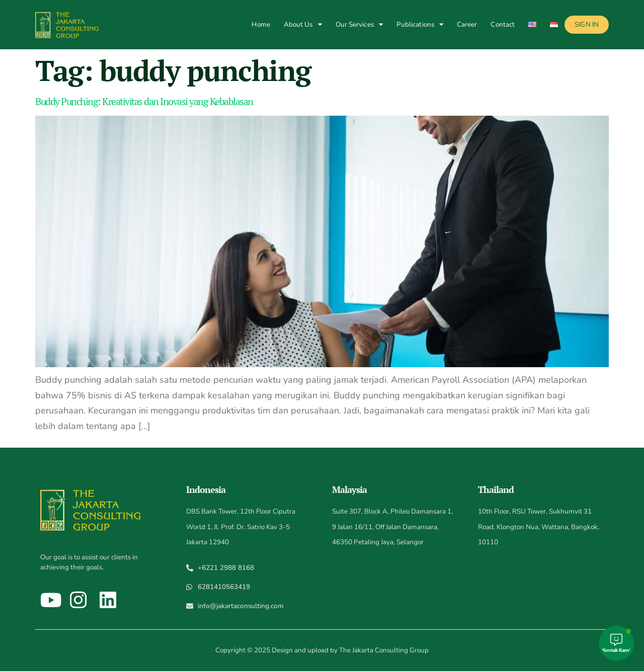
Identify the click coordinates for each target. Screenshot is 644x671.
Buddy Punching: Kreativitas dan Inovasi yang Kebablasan (144, 101)
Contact (503, 24)
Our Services (359, 24)
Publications (420, 24)
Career (467, 24)
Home (261, 24)
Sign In (587, 24)
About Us (303, 24)
